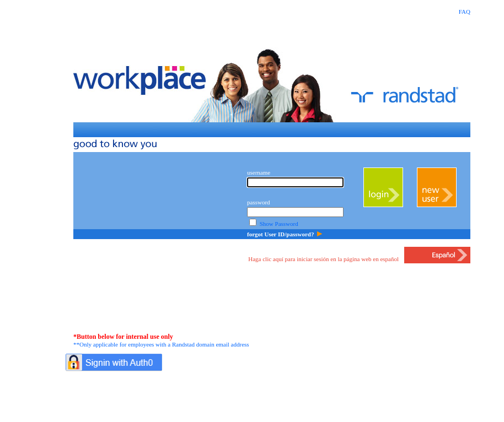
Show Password (279, 224)
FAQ (465, 12)
